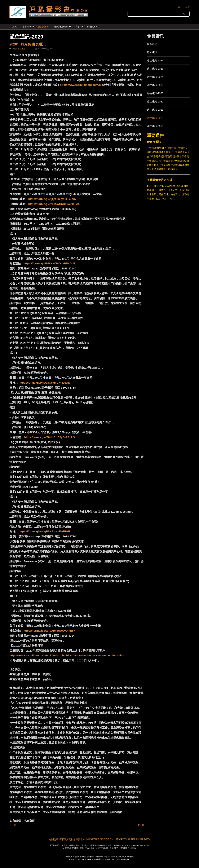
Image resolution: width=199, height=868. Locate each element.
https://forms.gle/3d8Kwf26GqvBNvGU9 (49, 263)
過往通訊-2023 (155, 93)
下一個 (141, 825)
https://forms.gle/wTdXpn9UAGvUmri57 (49, 631)
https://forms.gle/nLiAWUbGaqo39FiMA (54, 204)
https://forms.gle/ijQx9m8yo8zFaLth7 (52, 199)
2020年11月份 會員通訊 (27, 44)
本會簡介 (27, 27)
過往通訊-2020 (155, 118)
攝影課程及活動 (61, 27)
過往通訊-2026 (155, 61)
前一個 (13, 825)
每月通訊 (152, 52)
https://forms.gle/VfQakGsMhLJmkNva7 (44, 383)
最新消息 (152, 44)
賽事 (78, 27)
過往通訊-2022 (155, 102)
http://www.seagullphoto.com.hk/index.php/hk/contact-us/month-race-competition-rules (67, 655)
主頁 (14, 27)
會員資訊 (42, 27)
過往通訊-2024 (155, 77)
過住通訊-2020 (24, 49)
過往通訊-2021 (155, 110)
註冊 (187, 7)
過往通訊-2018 (155, 126)
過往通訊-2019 (155, 85)
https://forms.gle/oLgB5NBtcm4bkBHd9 (44, 531)
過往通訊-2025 (155, 69)
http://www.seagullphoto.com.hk (81, 85)
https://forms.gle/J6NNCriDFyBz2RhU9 (49, 437)
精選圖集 (91, 27)
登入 (180, 7)
